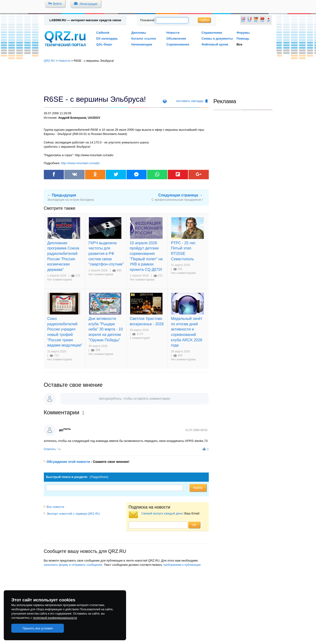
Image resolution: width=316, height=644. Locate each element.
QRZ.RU (50, 61)
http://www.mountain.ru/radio (80, 163)
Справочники (212, 33)
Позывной (147, 20)
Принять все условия (38, 628)
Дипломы (139, 33)
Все (239, 44)
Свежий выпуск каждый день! (162, 513)
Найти (204, 20)
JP (269, 21)
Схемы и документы (217, 39)
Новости (173, 33)
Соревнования (178, 44)
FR (250, 21)
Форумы (243, 33)
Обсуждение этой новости (68, 462)
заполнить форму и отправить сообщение (73, 565)
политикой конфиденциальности (55, 618)
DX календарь (107, 39)
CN (262, 21)
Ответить (50, 449)
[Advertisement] (158, 79)
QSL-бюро (104, 44)
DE (256, 21)
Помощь (243, 39)
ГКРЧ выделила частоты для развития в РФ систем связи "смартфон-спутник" (106, 253)
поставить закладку (192, 101)
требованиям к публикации (182, 565)
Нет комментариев (60, 280)
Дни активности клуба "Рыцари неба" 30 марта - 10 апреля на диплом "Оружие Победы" (106, 329)
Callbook (103, 33)
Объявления (176, 39)
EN (243, 21)
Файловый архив (215, 44)
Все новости (54, 507)
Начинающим (142, 44)
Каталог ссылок (144, 39)
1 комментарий (140, 338)
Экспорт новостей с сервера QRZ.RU (72, 514)
